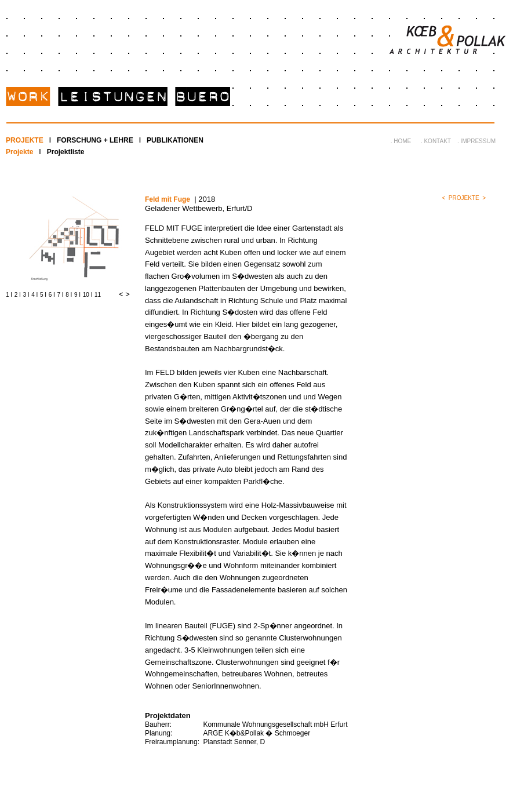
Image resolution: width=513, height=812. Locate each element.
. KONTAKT (436, 141)
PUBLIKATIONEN (175, 140)
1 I (9, 295)
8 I (69, 295)
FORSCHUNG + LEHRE (95, 140)
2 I (18, 295)
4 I (34, 295)
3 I (26, 295)
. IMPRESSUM (476, 141)
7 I (61, 295)
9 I (77, 295)
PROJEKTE (25, 140)
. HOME (401, 141)
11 (98, 295)
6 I (52, 295)
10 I (88, 295)
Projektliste (66, 152)
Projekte (19, 152)
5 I (43, 295)
